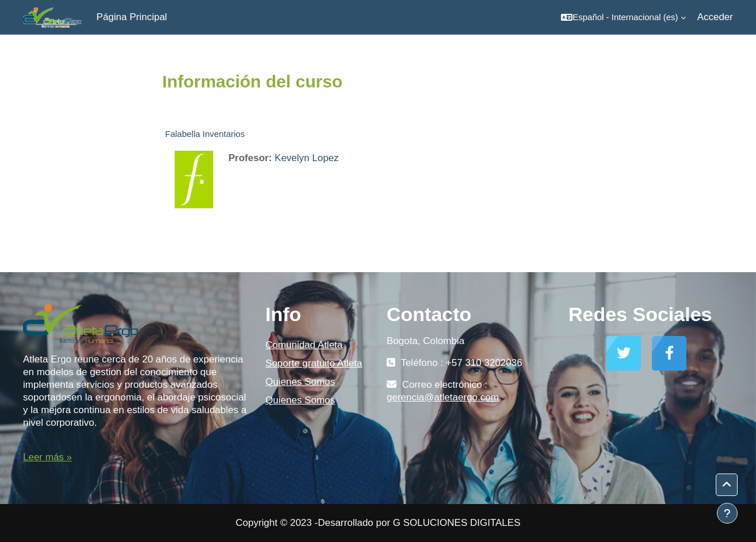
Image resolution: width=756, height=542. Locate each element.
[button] (623, 17)
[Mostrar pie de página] (727, 513)
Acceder (715, 17)
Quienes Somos (300, 382)
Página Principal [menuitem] (132, 17)
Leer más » (47, 457)
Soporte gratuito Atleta (314, 363)
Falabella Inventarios (205, 134)
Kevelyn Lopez (307, 158)
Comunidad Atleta (304, 345)
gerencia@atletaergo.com (443, 397)
